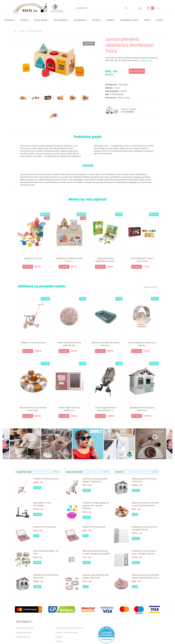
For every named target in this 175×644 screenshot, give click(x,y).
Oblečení (9, 20)
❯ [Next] (170, 445)
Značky (160, 20)
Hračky (24, 20)
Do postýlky (80, 20)
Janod (116, 88)
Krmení (96, 20)
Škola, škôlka (41, 20)
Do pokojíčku (60, 20)
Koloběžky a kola (129, 20)
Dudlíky (110, 20)
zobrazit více (147, 60)
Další (147, 20)
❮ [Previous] (5, 445)
